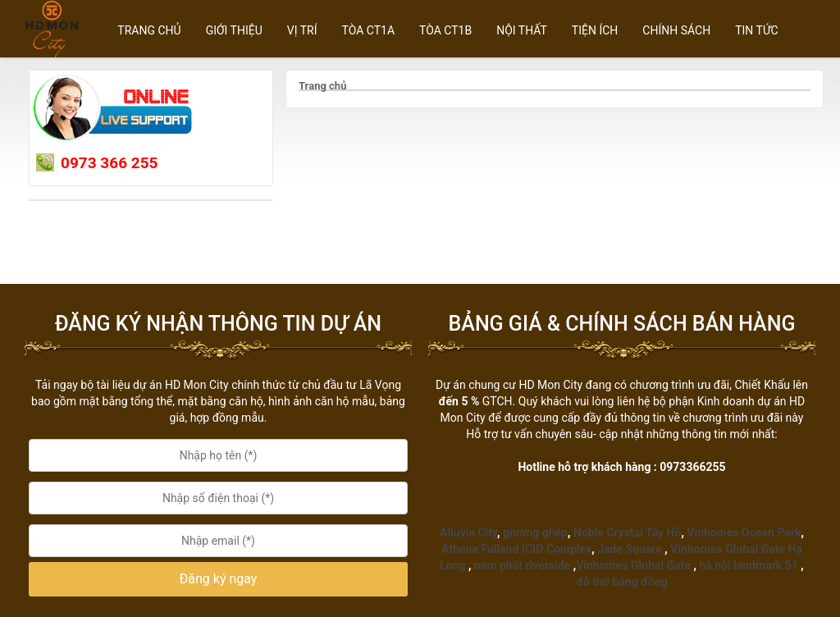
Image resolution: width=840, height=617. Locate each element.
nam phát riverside (522, 565)
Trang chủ (149, 30)
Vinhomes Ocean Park (744, 532)
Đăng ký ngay (219, 579)
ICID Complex (557, 549)
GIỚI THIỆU (234, 30)
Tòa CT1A (369, 30)
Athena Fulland (480, 549)
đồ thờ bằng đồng (622, 582)
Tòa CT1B (445, 30)
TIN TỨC (757, 30)
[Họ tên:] (218, 455)
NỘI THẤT (522, 30)
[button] (218, 580)
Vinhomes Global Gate (633, 565)
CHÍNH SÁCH (676, 30)
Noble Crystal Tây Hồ (627, 532)
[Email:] (218, 541)
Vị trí (302, 30)
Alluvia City (468, 532)
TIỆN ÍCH (595, 30)
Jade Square (630, 549)
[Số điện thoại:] (218, 498)
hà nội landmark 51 (748, 565)
